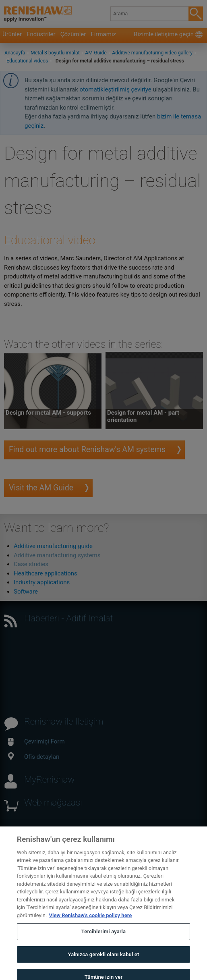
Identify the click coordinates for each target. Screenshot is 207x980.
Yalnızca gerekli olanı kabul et (103, 961)
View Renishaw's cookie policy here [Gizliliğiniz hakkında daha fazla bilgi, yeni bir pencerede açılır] (90, 922)
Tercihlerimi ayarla (103, 939)
